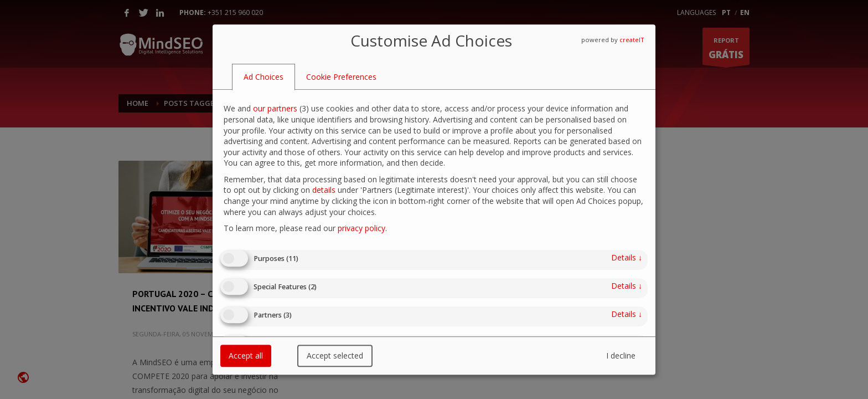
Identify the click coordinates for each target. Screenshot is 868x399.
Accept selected (335, 355)
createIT (632, 40)
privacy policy (361, 228)
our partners (275, 109)
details (324, 190)
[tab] (263, 77)
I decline (621, 355)
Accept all (246, 355)
